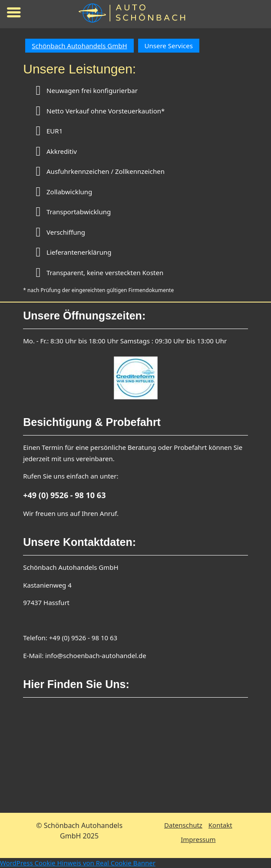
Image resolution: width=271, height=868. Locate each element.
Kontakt (220, 825)
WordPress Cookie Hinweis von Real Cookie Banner (78, 863)
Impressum (198, 839)
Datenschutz (183, 825)
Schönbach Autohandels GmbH (79, 46)
